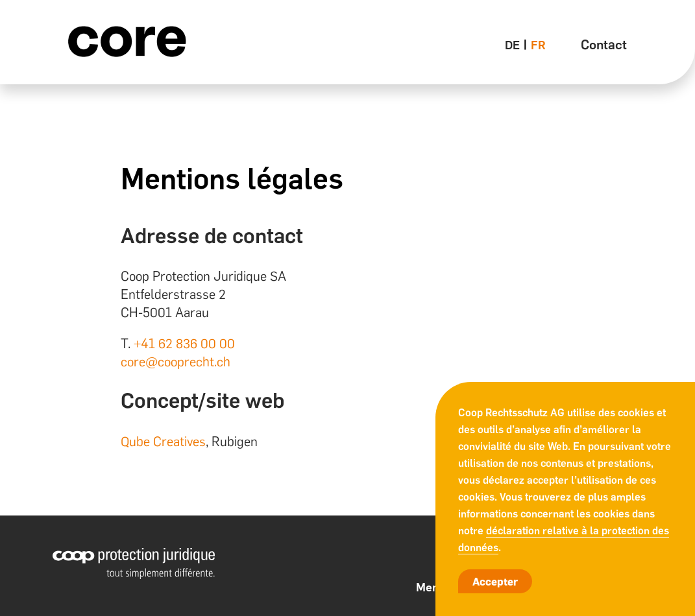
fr (538, 45)
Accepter (495, 582)
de (512, 45)
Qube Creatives (163, 442)
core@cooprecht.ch (176, 362)
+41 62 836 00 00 (184, 344)
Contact (604, 45)
